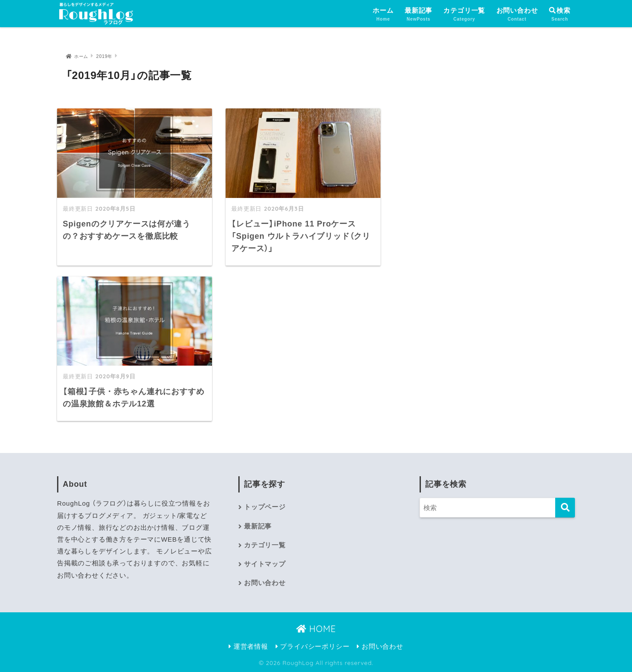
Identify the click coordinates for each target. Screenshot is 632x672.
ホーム (383, 15)
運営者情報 (248, 647)
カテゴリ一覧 (464, 15)
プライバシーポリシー (313, 647)
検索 (560, 10)
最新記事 (418, 15)
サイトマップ (265, 564)
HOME (316, 629)
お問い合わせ (517, 15)
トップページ (265, 507)
